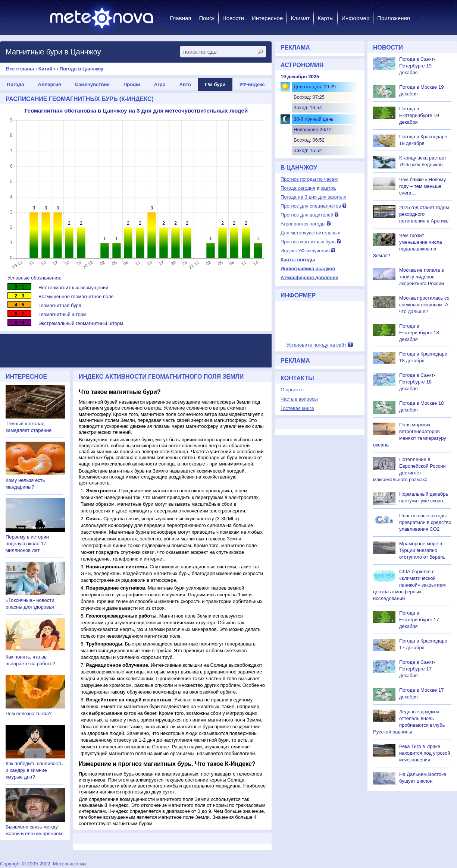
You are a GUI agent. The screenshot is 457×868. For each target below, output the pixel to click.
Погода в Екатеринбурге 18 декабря (419, 333)
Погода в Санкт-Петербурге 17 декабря (417, 669)
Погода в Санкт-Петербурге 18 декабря (417, 382)
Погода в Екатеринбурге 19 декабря (419, 115)
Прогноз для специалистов (311, 206)
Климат (300, 18)
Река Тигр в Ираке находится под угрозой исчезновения (425, 753)
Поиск (207, 18)
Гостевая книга (297, 408)
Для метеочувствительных (310, 233)
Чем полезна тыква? (29, 714)
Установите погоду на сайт (317, 345)
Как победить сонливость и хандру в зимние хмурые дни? (34, 770)
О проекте (292, 390)
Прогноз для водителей (307, 215)
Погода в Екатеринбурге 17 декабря (419, 620)
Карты (325, 18)
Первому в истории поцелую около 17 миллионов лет (27, 544)
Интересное (267, 18)
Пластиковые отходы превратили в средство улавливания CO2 (425, 522)
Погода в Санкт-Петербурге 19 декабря (417, 66)
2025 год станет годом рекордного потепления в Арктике (424, 214)
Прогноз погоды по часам (309, 179)
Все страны (20, 69)
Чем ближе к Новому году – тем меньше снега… (422, 186)
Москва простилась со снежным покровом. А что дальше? (424, 305)
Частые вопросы (299, 399)
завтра (328, 188)
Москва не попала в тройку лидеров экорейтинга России (422, 277)
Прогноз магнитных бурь (308, 242)
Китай (46, 69)
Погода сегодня (298, 188)
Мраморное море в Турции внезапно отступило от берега (422, 550)
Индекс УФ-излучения (305, 251)
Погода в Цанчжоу (82, 69)
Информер (355, 18)
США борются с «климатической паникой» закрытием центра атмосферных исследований (409, 585)
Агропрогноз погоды (303, 224)
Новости (233, 18)
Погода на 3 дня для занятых (313, 197)
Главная (180, 18)
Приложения (394, 18)
